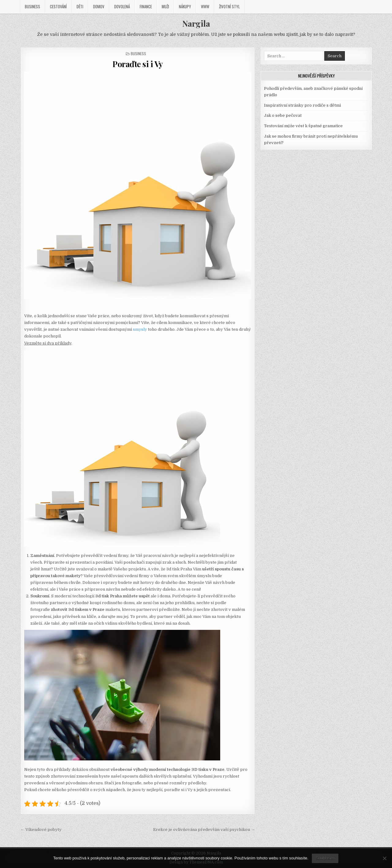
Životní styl (229, 6)
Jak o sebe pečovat (283, 115)
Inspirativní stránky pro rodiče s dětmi (302, 105)
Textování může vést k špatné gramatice (303, 126)
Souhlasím (325, 858)
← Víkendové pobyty (41, 830)
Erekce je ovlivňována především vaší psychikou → (204, 830)
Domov (99, 6)
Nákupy (185, 6)
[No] (384, 858)
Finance (146, 6)
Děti (80, 6)
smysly (139, 329)
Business (32, 6)
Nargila (196, 23)
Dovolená (122, 6)
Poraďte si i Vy (138, 64)
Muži (165, 6)
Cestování (58, 6)
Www (205, 6)
